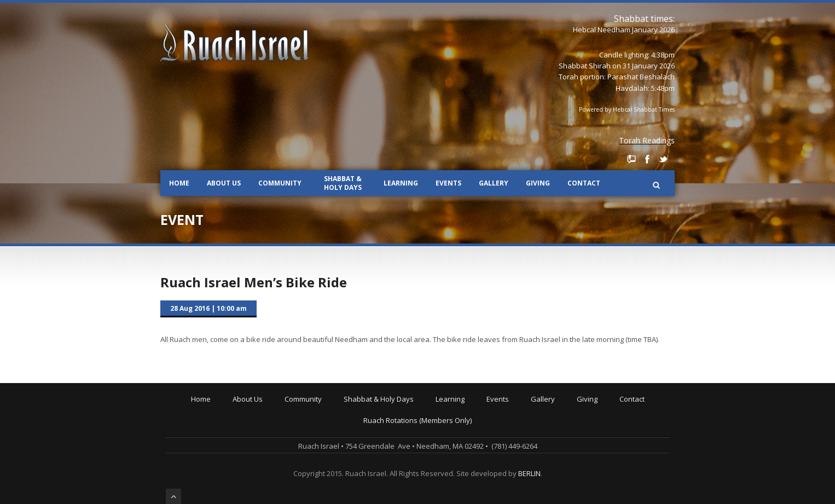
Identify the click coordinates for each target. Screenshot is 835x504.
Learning (401, 183)
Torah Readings (647, 140)
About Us (224, 183)
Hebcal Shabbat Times (644, 109)
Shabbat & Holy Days (343, 183)
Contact (584, 183)
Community (280, 183)
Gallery (494, 183)
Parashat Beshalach (641, 77)
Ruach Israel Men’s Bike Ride (254, 282)
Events (448, 183)
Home (179, 183)
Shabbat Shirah (585, 66)
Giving (538, 183)
